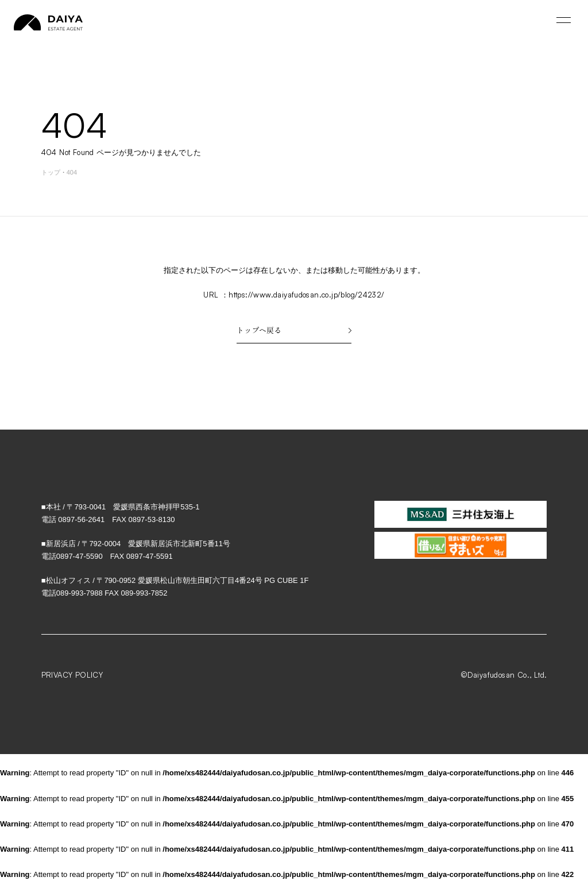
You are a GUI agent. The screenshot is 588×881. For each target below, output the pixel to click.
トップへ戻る (294, 330)
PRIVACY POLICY (72, 675)
